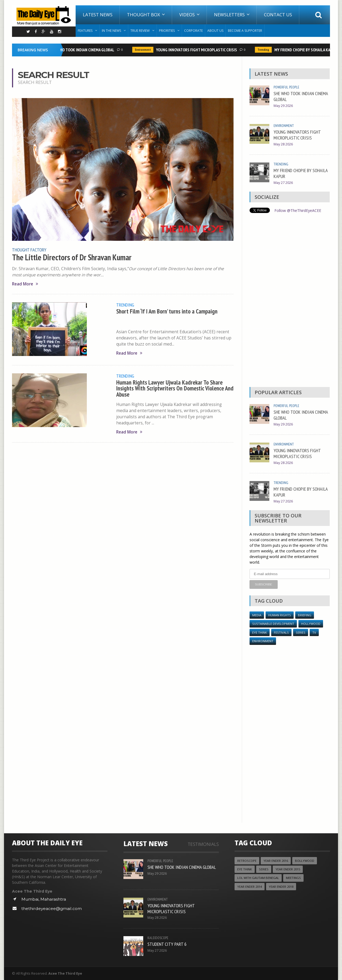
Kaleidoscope (158, 938)
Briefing (305, 615)
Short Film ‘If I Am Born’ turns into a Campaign (167, 311)
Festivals (281, 632)
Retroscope (247, 861)
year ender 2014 (250, 887)
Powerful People (286, 87)
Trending (265, 50)
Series (301, 632)
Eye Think (260, 632)
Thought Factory (29, 250)
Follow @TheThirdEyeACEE (298, 210)
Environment (144, 50)
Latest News (98, 15)
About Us (215, 31)
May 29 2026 (283, 106)
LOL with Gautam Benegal (258, 878)
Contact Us (278, 15)
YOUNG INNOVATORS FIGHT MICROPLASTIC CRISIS (198, 50)
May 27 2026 (283, 183)
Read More (25, 284)
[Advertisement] (290, 301)
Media (257, 615)
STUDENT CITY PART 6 (167, 944)
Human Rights (280, 615)
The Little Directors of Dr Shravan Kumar (72, 257)
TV (314, 632)
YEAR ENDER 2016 (276, 861)
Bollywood (305, 861)
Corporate (193, 31)
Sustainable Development (273, 624)
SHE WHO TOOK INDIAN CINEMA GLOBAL (83, 50)
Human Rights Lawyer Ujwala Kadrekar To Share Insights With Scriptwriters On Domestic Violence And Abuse (175, 388)
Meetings (293, 878)
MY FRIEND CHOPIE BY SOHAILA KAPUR (307, 50)
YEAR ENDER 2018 (281, 887)
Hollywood (311, 624)
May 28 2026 (283, 144)
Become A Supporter (245, 31)
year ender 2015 (288, 869)
